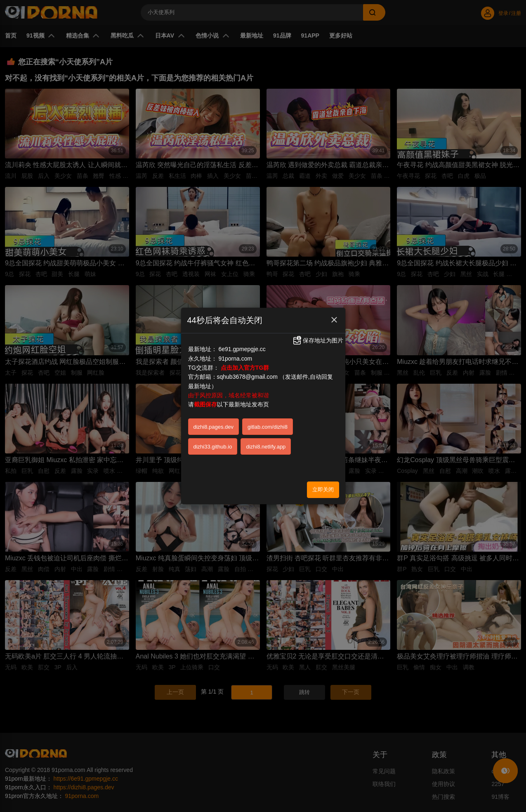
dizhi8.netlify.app (266, 447)
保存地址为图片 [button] (318, 340)
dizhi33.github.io (213, 447)
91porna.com (235, 359)
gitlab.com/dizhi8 (268, 427)
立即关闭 (323, 490)
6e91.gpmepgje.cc (242, 349)
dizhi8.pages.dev (214, 427)
